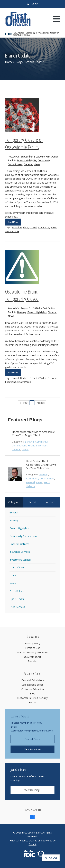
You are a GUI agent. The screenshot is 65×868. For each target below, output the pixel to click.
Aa (46, 858)
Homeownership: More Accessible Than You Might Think (33, 434)
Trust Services (17, 607)
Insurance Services (20, 552)
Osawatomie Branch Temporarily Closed (22, 295)
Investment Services (21, 560)
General (28, 164)
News (37, 164)
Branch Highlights (27, 160)
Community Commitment (40, 478)
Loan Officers (17, 567)
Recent (32, 502)
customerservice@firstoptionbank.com (32, 731)
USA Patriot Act (33, 657)
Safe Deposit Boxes (32, 685)
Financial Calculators (33, 680)
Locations (11, 382)
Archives (51, 502)
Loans (25, 449)
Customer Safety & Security (32, 698)
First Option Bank (32, 833)
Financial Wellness (38, 446)
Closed (33, 227)
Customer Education (33, 689)
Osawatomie (12, 231)
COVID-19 (44, 227)
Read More (13, 222)
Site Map (32, 661)
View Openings (32, 790)
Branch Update (20, 227)
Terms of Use (32, 648)
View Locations (33, 749)
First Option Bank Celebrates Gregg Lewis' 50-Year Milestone (42, 465)
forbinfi (33, 844)
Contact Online (33, 739)
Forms (33, 702)
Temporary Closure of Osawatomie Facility (24, 143)
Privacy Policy (33, 643)
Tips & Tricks (17, 599)
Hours (54, 378)
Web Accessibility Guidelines (33, 652)
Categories (14, 502)
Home (9, 62)
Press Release (17, 591)
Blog (19, 62)
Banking (22, 312)
